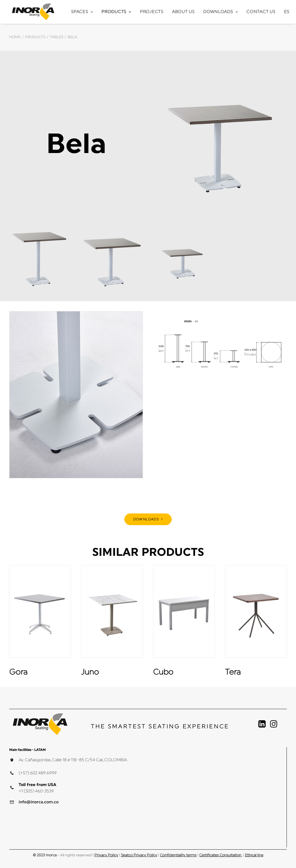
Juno (90, 672)
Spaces (82, 12)
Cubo (163, 672)
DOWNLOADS (148, 519)
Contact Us (261, 12)
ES (287, 12)
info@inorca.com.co (39, 802)
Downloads (220, 12)
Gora (18, 672)
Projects (152, 12)
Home (15, 37)
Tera (233, 672)
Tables (57, 37)
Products (116, 12)
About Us (183, 12)
